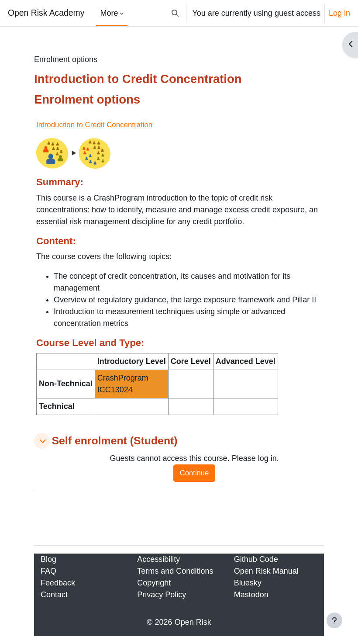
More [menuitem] (109, 13)
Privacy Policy (162, 595)
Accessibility (158, 559)
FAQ (48, 571)
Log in (339, 13)
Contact (54, 595)
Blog (48, 559)
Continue (194, 473)
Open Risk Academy (46, 13)
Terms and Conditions (175, 571)
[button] (175, 13)
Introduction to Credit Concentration (94, 125)
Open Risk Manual (266, 571)
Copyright (154, 583)
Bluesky (248, 583)
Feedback (58, 583)
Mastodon (251, 595)
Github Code (256, 559)
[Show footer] (334, 620)
